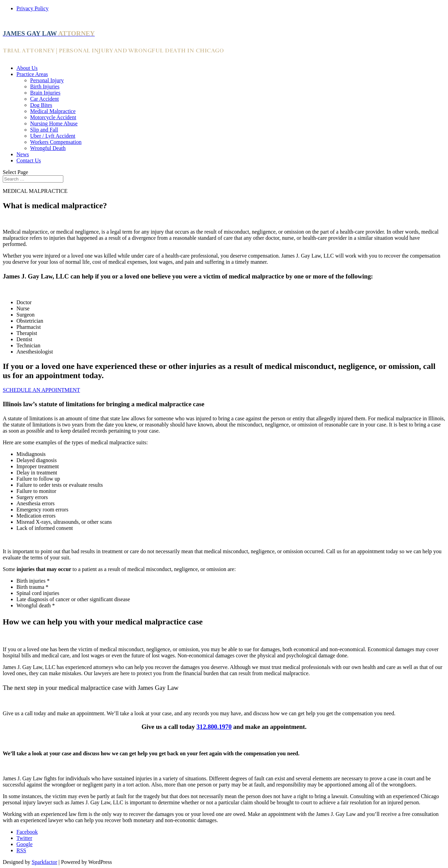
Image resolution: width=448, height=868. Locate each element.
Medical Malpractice (53, 111)
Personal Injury (47, 80)
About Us (27, 68)
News (23, 154)
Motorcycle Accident (53, 117)
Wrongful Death (48, 148)
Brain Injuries (45, 93)
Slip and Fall (44, 130)
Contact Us (29, 160)
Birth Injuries (45, 86)
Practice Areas (32, 74)
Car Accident (44, 99)
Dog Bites (41, 105)
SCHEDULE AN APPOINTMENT (41, 390)
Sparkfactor (44, 862)
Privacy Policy (33, 8)
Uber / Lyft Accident (53, 136)
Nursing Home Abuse (54, 123)
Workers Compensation (56, 142)
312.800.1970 (214, 727)
